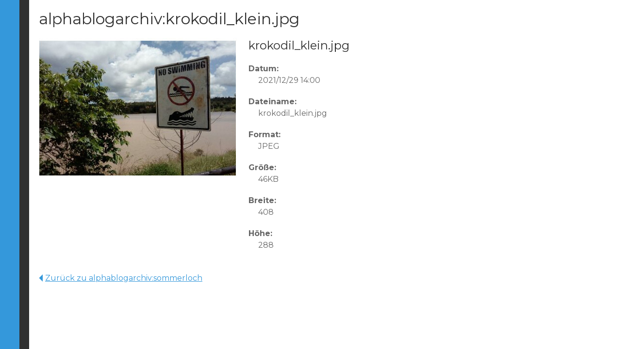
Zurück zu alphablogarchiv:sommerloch (121, 278)
